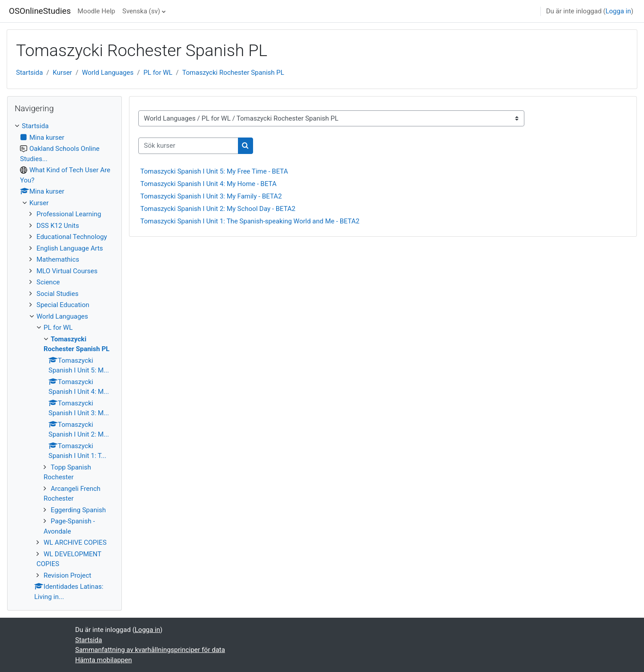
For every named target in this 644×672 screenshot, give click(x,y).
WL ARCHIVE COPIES (75, 542)
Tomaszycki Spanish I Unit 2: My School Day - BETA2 (218, 209)
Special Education (63, 305)
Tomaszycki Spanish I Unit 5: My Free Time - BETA (214, 171)
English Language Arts (70, 248)
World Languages (108, 73)
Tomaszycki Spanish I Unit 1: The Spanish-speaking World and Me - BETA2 (250, 221)
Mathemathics (58, 259)
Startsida (29, 73)
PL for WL (158, 73)
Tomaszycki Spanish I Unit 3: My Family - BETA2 (211, 196)
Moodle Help (96, 11)
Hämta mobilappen (103, 660)
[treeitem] (64, 361)
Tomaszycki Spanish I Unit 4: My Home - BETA (209, 184)
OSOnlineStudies (40, 11)
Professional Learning (69, 214)
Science (48, 282)
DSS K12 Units (58, 226)
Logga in (618, 11)
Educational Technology (72, 237)
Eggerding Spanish (78, 510)
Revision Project (67, 575)
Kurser (62, 73)
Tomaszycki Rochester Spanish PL (233, 73)
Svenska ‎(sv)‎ (141, 11)
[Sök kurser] (188, 146)
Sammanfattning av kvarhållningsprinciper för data (150, 650)
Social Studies (57, 294)
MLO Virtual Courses (67, 271)
